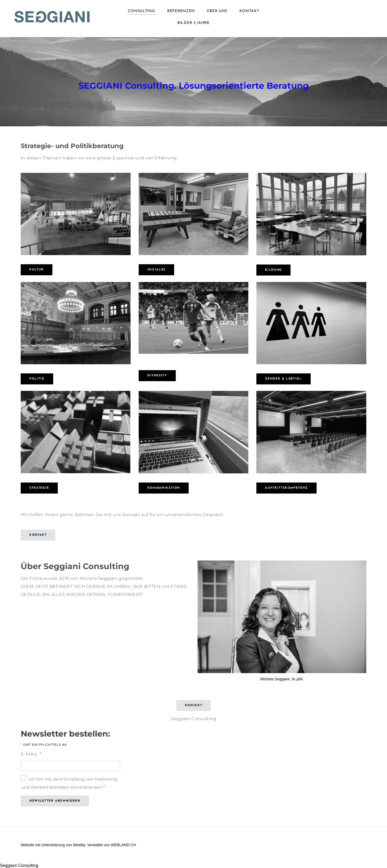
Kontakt (249, 11)
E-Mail (31, 754)
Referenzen (181, 11)
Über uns (217, 11)
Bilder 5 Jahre (193, 23)
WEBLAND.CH (123, 845)
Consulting (142, 11)
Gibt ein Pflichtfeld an (44, 745)
